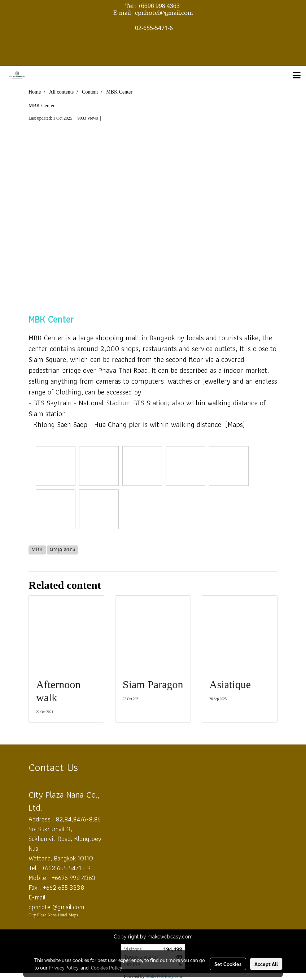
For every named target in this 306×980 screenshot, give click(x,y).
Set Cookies (228, 964)
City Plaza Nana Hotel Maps (53, 915)
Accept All (266, 964)
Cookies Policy (106, 967)
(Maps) (235, 424)
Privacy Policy (64, 967)
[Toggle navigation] (297, 76)
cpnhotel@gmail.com (56, 907)
